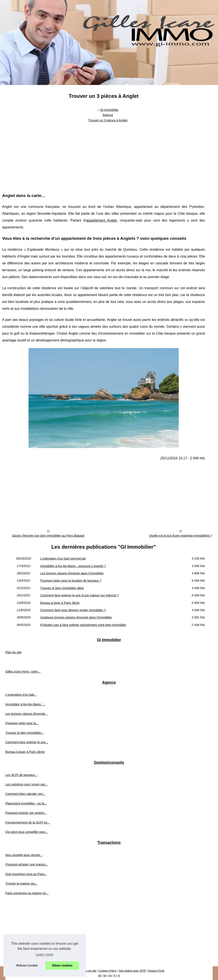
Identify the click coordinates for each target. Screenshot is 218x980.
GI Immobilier (109, 110)
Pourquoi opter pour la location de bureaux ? (71, 581)
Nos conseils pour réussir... (24, 855)
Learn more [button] (45, 954)
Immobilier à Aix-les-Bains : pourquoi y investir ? (73, 566)
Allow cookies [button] (62, 965)
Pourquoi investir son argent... (26, 813)
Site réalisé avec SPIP (132, 971)
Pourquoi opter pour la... (22, 723)
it (115, 975)
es (110, 975)
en (105, 975)
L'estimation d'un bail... (21, 695)
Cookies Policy (107, 971)
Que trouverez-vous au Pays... (26, 874)
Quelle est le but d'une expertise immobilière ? (181, 536)
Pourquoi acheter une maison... (27, 864)
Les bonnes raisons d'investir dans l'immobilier (72, 573)
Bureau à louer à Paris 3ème (60, 603)
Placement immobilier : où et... (26, 803)
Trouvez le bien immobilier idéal (62, 588)
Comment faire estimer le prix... (27, 742)
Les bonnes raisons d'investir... (26, 714)
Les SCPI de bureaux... (21, 775)
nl (119, 975)
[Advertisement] (104, 156)
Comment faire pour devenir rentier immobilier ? (73, 610)
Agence (108, 115)
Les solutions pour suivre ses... (27, 784)
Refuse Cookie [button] (27, 965)
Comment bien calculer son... (25, 794)
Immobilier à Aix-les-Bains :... (25, 704)
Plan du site (13, 652)
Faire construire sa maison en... (27, 893)
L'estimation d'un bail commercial (63, 559)
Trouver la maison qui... (21, 883)
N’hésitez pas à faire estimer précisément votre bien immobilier (83, 625)
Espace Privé (156, 971)
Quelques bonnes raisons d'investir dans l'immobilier (76, 617)
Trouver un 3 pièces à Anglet (108, 120)
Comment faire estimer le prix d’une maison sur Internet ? (80, 595)
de (100, 975)
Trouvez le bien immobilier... (25, 733)
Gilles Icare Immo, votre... (23, 672)
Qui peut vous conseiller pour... (27, 832)
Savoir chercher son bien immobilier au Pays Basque (48, 536)
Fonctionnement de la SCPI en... (28, 822)
